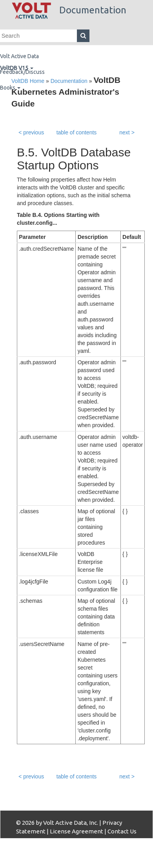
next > (127, 132)
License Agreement (76, 831)
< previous (31, 132)
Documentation (69, 10)
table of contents (77, 132)
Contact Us (122, 831)
